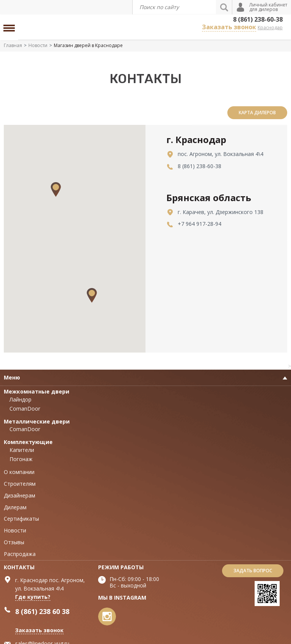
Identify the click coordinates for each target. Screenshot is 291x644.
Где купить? (33, 597)
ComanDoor (25, 409)
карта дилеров (257, 113)
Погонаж (21, 459)
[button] (92, 295)
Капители (22, 450)
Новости (38, 45)
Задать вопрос (253, 571)
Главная (13, 45)
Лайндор (20, 399)
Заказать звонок (229, 27)
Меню (12, 377)
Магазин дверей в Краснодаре (88, 45)
